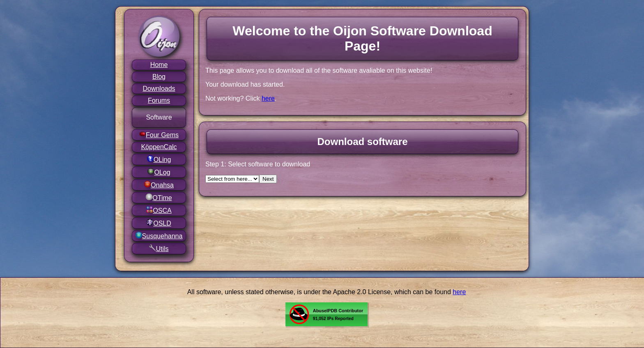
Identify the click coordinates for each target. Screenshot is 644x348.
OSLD (159, 223)
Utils (159, 248)
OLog (159, 172)
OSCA (159, 210)
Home (159, 65)
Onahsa (159, 185)
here (268, 98)
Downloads (159, 89)
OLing (159, 159)
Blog (159, 77)
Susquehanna (159, 236)
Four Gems (159, 135)
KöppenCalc (159, 147)
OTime (159, 197)
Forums (159, 100)
